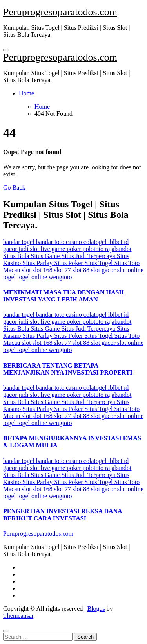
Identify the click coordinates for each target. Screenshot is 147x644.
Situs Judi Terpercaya (89, 256)
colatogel (96, 242)
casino (75, 242)
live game (54, 249)
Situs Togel (100, 263)
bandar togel (20, 242)
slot (27, 270)
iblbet (116, 242)
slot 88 (82, 270)
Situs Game (46, 256)
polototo (94, 249)
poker (74, 249)
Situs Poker (69, 263)
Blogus (96, 609)
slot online (130, 270)
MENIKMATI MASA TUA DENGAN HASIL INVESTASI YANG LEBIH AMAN (64, 296)
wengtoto (60, 277)
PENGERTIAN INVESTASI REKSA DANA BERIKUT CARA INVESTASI (63, 515)
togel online (33, 277)
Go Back (14, 187)
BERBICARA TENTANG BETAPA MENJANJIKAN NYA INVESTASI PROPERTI (68, 369)
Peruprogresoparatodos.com (60, 12)
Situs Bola (17, 256)
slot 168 (43, 270)
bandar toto (51, 242)
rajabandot (118, 249)
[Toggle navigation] (6, 50)
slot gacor (104, 270)
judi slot (30, 249)
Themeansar (18, 616)
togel (10, 277)
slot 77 (63, 270)
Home (26, 93)
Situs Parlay (38, 263)
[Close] (6, 631)
